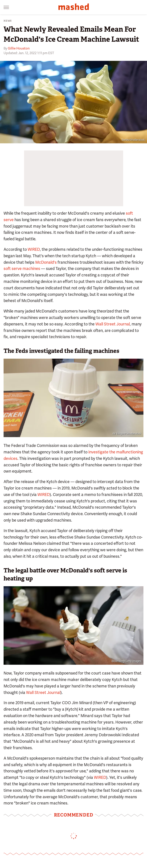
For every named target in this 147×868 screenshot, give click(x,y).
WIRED (34, 249)
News (8, 21)
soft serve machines (22, 268)
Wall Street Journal (113, 324)
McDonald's (46, 262)
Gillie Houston (19, 48)
